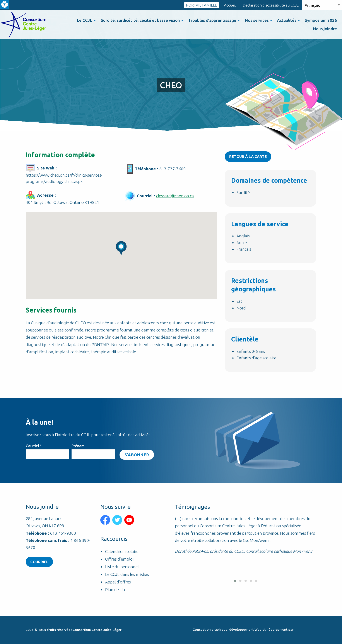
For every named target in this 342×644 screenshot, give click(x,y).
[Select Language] (322, 5)
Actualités (286, 20)
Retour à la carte (248, 156)
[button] (235, 582)
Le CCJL (81, 20)
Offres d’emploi (119, 559)
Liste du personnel (122, 567)
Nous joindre (325, 29)
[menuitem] (82, 21)
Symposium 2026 (321, 20)
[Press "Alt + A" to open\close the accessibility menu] (5, 5)
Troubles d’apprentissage (210, 20)
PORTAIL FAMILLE (202, 5)
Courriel (34, 446)
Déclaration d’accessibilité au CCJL (271, 5)
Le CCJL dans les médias (127, 574)
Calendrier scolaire (122, 552)
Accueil (230, 5)
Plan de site (116, 590)
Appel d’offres (118, 582)
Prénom (78, 446)
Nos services (255, 20)
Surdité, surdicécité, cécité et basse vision (138, 20)
